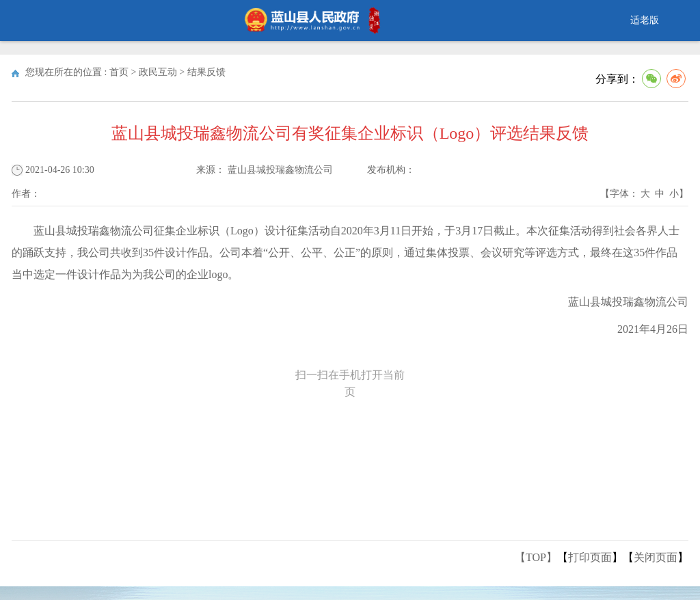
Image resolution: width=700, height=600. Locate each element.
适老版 (645, 20)
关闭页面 (656, 557)
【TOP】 (536, 557)
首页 (119, 72)
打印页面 (590, 557)
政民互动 (158, 72)
